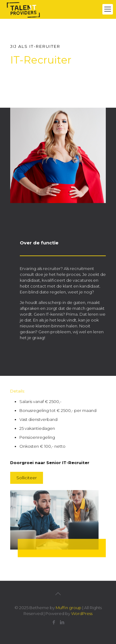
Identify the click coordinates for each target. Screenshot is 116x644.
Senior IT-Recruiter (66, 463)
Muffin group (69, 608)
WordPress (82, 613)
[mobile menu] (108, 9)
